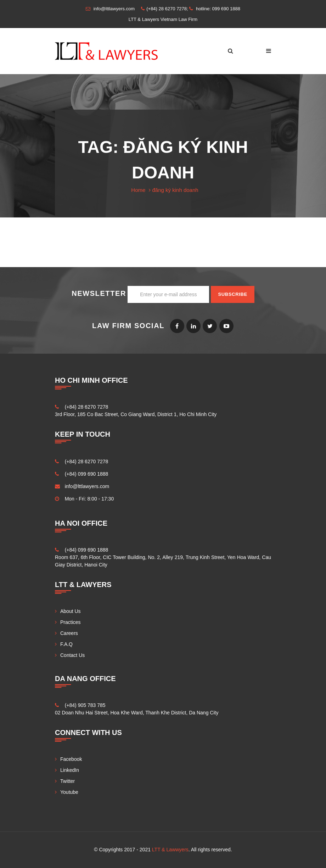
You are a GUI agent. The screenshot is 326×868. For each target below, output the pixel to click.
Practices (71, 622)
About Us (71, 611)
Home (138, 190)
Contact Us (72, 655)
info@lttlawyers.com (87, 486)
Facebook (177, 326)
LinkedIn (193, 326)
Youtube (226, 326)
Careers (69, 633)
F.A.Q (66, 644)
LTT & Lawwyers (170, 850)
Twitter (210, 326)
